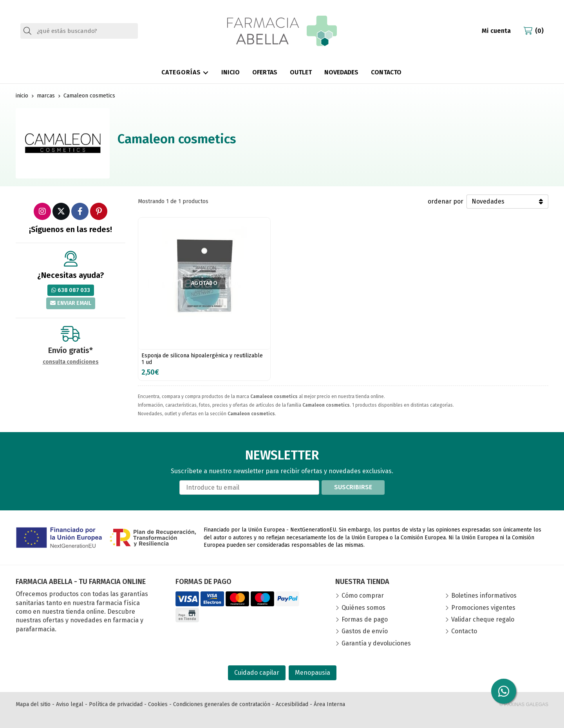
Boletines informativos (484, 596)
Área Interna (329, 704)
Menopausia (313, 673)
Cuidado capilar (257, 673)
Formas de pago (365, 619)
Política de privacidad (116, 704)
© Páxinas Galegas (524, 705)
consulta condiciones (71, 362)
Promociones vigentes (483, 608)
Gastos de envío (365, 631)
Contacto (464, 631)
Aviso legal (70, 704)
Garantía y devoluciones (376, 643)
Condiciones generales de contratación (222, 704)
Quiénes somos (363, 608)
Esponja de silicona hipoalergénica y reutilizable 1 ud (202, 359)
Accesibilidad (292, 704)
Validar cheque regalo (483, 619)
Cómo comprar (363, 596)
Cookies (158, 704)
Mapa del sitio (33, 704)
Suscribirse (353, 487)
